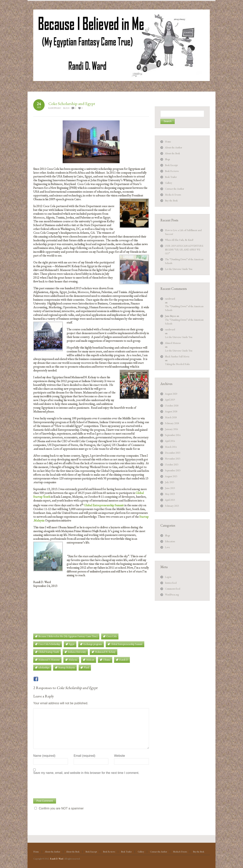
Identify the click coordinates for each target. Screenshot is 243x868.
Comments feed (173, 589)
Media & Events (173, 195)
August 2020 (171, 394)
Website (120, 756)
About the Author (174, 147)
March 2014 (171, 447)
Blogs (66, 108)
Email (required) (84, 756)
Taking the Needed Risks (177, 364)
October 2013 (172, 465)
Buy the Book (171, 201)
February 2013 (172, 506)
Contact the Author (174, 189)
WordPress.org (172, 595)
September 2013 (173, 470)
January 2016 (171, 429)
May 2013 (170, 494)
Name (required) (44, 756)
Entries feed (171, 583)
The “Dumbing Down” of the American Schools (184, 308)
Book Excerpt (171, 165)
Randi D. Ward (57, 859)
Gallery (169, 183)
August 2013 (171, 476)
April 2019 (170, 400)
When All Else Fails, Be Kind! (179, 240)
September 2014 (173, 435)
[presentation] (62, 786)
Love (167, 547)
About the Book (172, 153)
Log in (168, 577)
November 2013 (173, 459)
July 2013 (170, 482)
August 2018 (171, 411)
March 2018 (171, 417)
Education (170, 541)
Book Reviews (172, 171)
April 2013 (170, 500)
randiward (55, 108)
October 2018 (172, 406)
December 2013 (173, 453)
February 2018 (172, 423)
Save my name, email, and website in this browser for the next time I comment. (86, 773)
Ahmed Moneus (173, 343)
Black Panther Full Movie (177, 356)
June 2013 (170, 488)
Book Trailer (171, 177)
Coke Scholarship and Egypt (72, 104)
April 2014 (170, 441)
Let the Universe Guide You (179, 269)
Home (168, 142)
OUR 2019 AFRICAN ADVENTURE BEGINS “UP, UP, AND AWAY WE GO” (184, 250)
